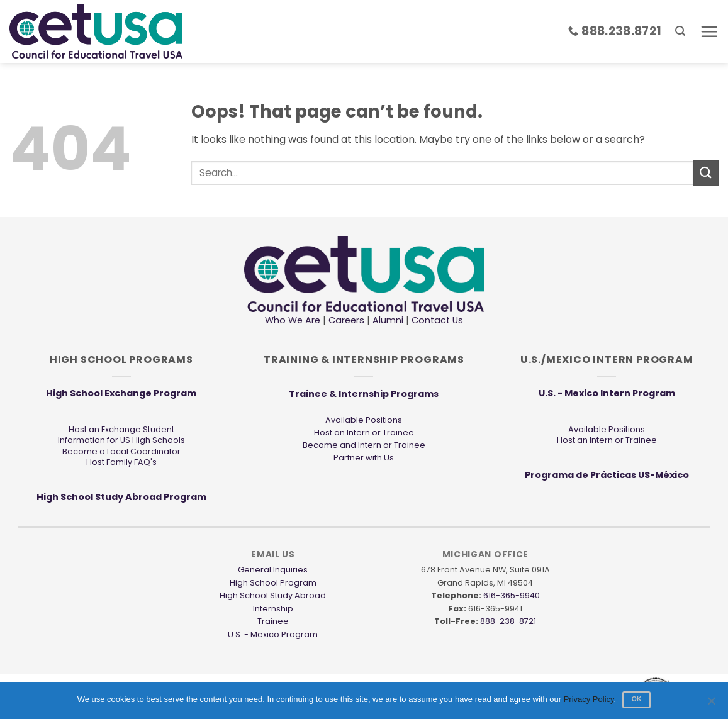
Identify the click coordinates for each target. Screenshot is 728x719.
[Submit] (706, 173)
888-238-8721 (508, 621)
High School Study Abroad (273, 595)
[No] (711, 705)
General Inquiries (273, 570)
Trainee (273, 621)
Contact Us (436, 320)
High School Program (273, 583)
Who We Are (293, 320)
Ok (637, 699)
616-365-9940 (512, 595)
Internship (273, 609)
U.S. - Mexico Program (273, 634)
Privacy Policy (589, 699)
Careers (346, 320)
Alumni (388, 320)
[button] (680, 31)
